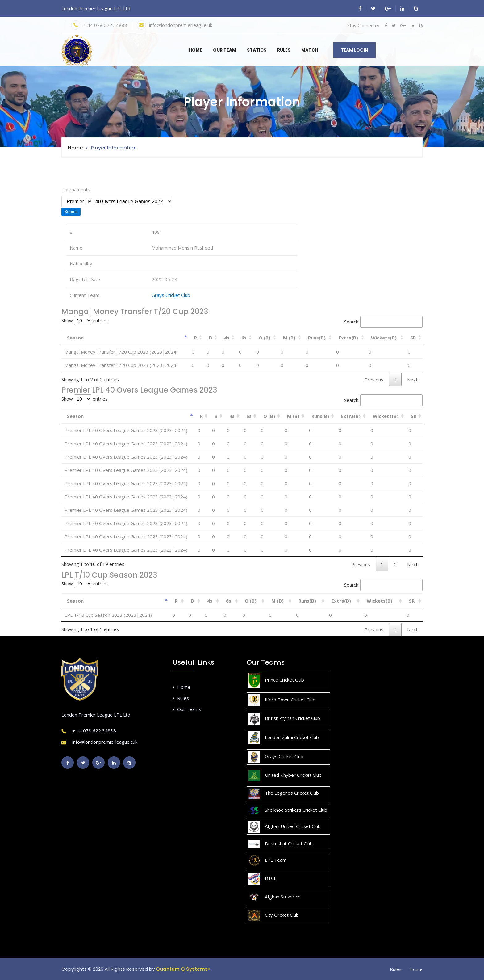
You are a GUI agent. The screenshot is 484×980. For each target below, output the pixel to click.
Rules (284, 50)
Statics (257, 50)
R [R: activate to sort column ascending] (196, 338)
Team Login (355, 50)
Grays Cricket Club (171, 295)
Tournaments (76, 189)
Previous (374, 380)
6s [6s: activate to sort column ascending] (244, 338)
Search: (383, 322)
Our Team (225, 50)
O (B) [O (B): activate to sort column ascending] (265, 338)
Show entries (85, 320)
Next (412, 380)
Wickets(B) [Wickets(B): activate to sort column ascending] (384, 338)
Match (310, 50)
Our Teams (187, 709)
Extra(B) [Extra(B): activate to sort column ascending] (348, 338)
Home (196, 50)
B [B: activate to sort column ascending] (211, 338)
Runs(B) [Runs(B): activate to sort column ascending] (317, 338)
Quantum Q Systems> (183, 969)
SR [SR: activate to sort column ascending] (413, 338)
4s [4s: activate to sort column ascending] (227, 338)
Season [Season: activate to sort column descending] (75, 338)
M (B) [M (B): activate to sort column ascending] (289, 338)
